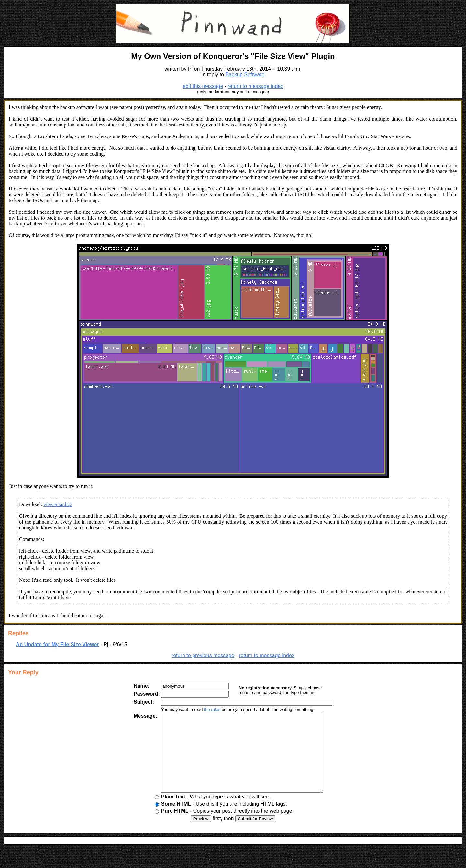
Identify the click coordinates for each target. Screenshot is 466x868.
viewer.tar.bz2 (58, 504)
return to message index (256, 86)
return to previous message (203, 655)
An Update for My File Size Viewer (57, 644)
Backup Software (245, 75)
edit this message (203, 86)
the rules (207, 709)
